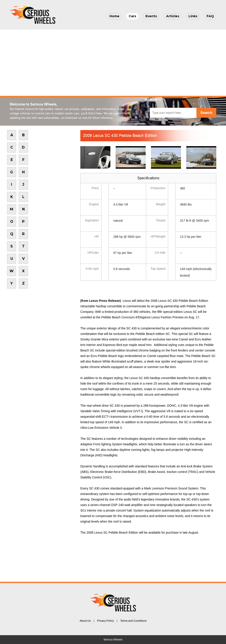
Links (193, 16)
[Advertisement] (113, 63)
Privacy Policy (105, 621)
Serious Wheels (113, 640)
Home (114, 16)
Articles (173, 16)
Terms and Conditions (133, 621)
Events (151, 16)
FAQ (210, 16)
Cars (132, 16)
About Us (85, 621)
